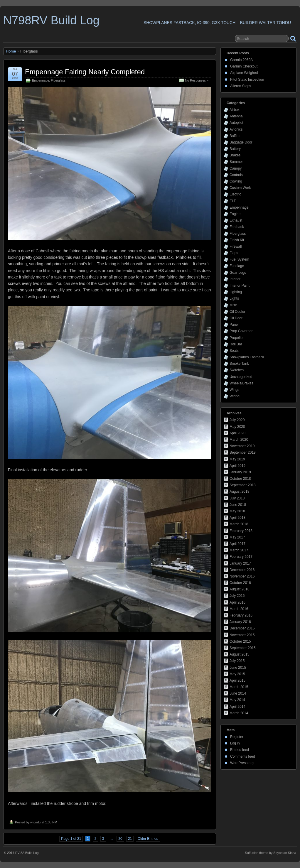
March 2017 (239, 550)
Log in (235, 743)
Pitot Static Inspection (247, 80)
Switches (237, 370)
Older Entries (148, 839)
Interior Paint (240, 286)
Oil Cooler (237, 312)
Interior (235, 279)
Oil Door (236, 318)
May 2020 (237, 427)
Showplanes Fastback (247, 357)
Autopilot (236, 123)
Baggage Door (241, 142)
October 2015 (240, 641)
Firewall (236, 246)
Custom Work (240, 188)
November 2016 (242, 576)
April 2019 (237, 466)
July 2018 (237, 498)
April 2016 (237, 602)
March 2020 (239, 440)
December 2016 (242, 570)
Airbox (235, 110)
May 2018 (237, 511)
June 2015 (238, 668)
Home (11, 51)
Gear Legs (238, 273)
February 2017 (241, 557)
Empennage (41, 80)
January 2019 (240, 472)
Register (237, 737)
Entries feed (240, 750)
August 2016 (239, 589)
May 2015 (237, 674)
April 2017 (237, 544)
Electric (235, 194)
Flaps (234, 253)
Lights (234, 298)
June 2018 (238, 505)
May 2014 (237, 700)
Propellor (237, 338)
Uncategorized (241, 377)
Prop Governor (241, 331)
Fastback (237, 227)
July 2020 (237, 420)
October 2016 (240, 583)
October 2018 (240, 479)
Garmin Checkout (244, 66)
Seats (234, 351)
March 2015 (239, 687)
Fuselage (237, 266)
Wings (234, 390)
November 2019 (242, 446)
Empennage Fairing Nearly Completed (85, 72)
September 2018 (243, 485)
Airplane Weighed (244, 73)
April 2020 (237, 433)
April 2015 (237, 680)
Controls (236, 175)
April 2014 (237, 707)
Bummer (236, 162)
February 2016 (241, 615)
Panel (234, 325)
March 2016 (239, 609)
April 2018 (237, 518)
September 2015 (243, 648)
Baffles (235, 136)
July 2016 (237, 596)
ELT (233, 201)
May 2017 (237, 537)
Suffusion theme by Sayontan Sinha (270, 853)
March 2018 (239, 524)
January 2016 (240, 622)
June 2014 (238, 693)
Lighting (236, 292)
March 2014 (239, 713)
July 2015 (237, 661)
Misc (233, 305)
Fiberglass (58, 80)
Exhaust (236, 220)
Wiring (235, 396)
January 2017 (240, 563)
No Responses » (197, 80)
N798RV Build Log (51, 20)
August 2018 (239, 492)
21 (130, 839)
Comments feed (243, 756)
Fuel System (239, 259)
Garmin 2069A (241, 60)
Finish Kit (237, 240)
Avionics (236, 129)
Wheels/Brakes (241, 383)
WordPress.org (242, 763)
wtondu (35, 822)
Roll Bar (236, 344)
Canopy (236, 168)
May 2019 (237, 459)
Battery (235, 149)
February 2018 (241, 531)
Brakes (235, 155)
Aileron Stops (241, 86)
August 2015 (239, 654)
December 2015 (242, 628)
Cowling (236, 181)
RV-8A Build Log (27, 853)
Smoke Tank (239, 364)
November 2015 (242, 635)
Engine (235, 214)
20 (120, 839)
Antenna (236, 116)
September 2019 (243, 452)
